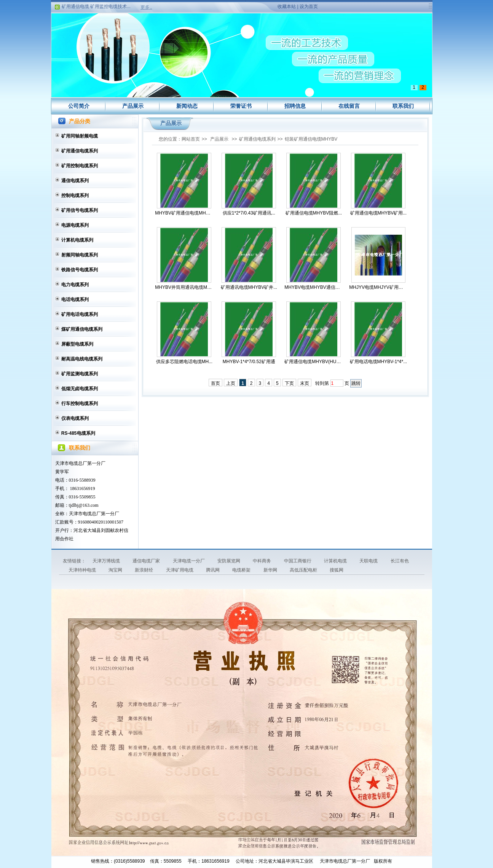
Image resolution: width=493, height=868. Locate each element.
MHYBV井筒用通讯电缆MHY (184, 287)
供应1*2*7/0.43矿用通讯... (249, 213)
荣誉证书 (241, 106)
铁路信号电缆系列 (80, 270)
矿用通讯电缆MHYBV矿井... (249, 287)
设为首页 (309, 6)
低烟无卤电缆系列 (80, 389)
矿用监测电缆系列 (80, 374)
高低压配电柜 (304, 570)
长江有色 (400, 561)
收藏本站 (287, 6)
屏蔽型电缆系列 (77, 344)
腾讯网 (213, 570)
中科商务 (262, 561)
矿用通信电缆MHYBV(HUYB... (314, 362)
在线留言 (349, 106)
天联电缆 (369, 561)
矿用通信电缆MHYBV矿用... (379, 213)
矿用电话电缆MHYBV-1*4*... (379, 362)
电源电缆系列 (75, 225)
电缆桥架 (242, 570)
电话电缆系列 (75, 299)
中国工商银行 (298, 561)
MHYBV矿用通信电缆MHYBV (184, 213)
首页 (215, 383)
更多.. (146, 7)
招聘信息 (295, 106)
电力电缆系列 (75, 285)
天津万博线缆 (107, 561)
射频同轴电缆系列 (80, 255)
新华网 (271, 570)
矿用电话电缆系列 (80, 314)
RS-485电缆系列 (78, 433)
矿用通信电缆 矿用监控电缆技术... (96, 8)
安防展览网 (229, 561)
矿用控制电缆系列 (80, 166)
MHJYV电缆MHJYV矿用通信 (378, 287)
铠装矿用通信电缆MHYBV (311, 139)
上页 (231, 383)
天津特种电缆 (83, 570)
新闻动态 (187, 106)
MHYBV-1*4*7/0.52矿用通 (249, 362)
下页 (289, 383)
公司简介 (79, 106)
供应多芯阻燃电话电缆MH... (184, 362)
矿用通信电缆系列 (80, 151)
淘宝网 (116, 570)
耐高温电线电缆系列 (82, 359)
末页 (305, 383)
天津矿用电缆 (180, 570)
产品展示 (133, 106)
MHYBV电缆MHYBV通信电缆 (314, 287)
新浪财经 (144, 570)
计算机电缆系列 (77, 240)
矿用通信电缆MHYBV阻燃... (314, 213)
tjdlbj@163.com (84, 505)
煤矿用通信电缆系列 (82, 329)
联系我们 (403, 106)
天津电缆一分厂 (189, 561)
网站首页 (191, 139)
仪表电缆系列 (75, 418)
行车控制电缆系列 (80, 404)
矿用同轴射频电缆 (80, 136)
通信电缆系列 (75, 181)
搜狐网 (337, 570)
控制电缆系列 (75, 195)
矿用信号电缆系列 (80, 210)
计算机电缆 (336, 561)
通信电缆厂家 (147, 561)
